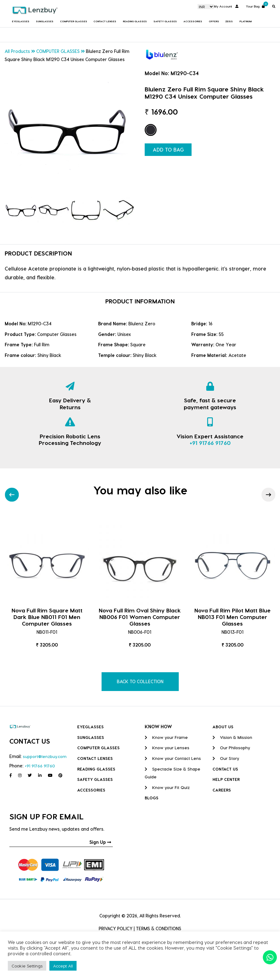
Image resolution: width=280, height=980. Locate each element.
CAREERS (222, 790)
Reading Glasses (135, 21)
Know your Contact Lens (173, 758)
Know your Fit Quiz (167, 787)
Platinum (245, 21)
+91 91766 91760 (210, 443)
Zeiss (229, 21)
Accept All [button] (63, 966)
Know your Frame (166, 737)
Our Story (226, 758)
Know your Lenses (167, 748)
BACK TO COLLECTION (140, 681)
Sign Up (100, 842)
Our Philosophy (231, 748)
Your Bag (255, 6)
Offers (214, 21)
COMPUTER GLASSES (74, 21)
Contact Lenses (105, 21)
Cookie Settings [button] (27, 966)
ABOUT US (223, 727)
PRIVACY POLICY (116, 928)
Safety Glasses (165, 21)
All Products (17, 51)
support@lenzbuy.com (45, 756)
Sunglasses (45, 21)
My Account (226, 6)
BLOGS (152, 798)
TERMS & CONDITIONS (159, 928)
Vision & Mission (232, 737)
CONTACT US (225, 769)
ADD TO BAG (168, 150)
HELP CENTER (226, 779)
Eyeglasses (21, 21)
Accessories (193, 21)
